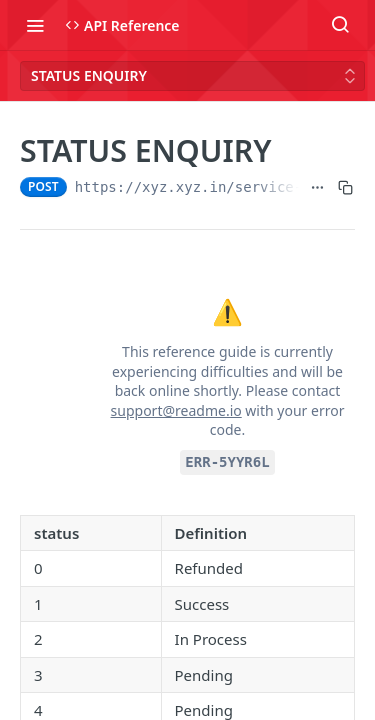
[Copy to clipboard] (345, 187)
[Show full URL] (317, 187)
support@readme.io (176, 410)
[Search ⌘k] (340, 25)
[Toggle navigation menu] (35, 25)
